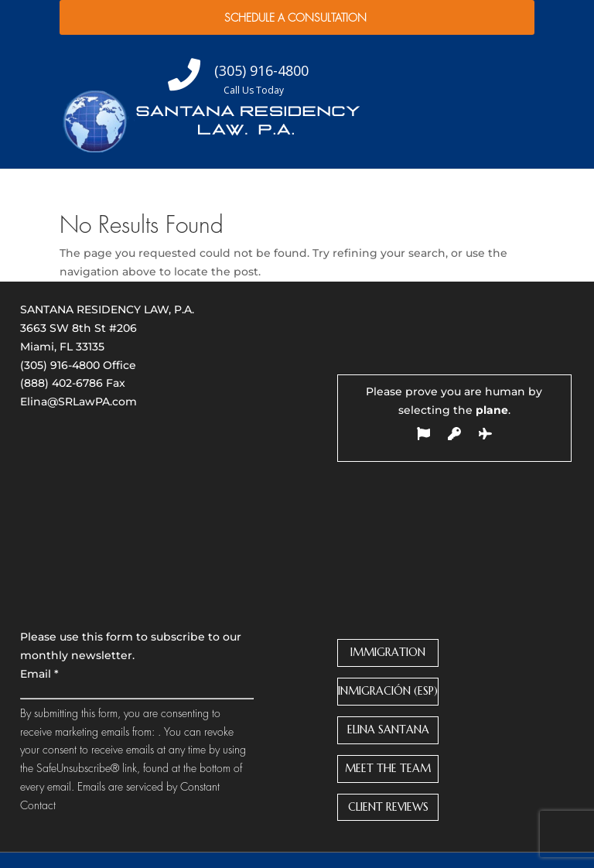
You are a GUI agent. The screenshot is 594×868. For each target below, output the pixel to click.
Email (39, 674)
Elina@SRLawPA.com (79, 402)
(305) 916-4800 (60, 365)
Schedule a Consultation (295, 18)
